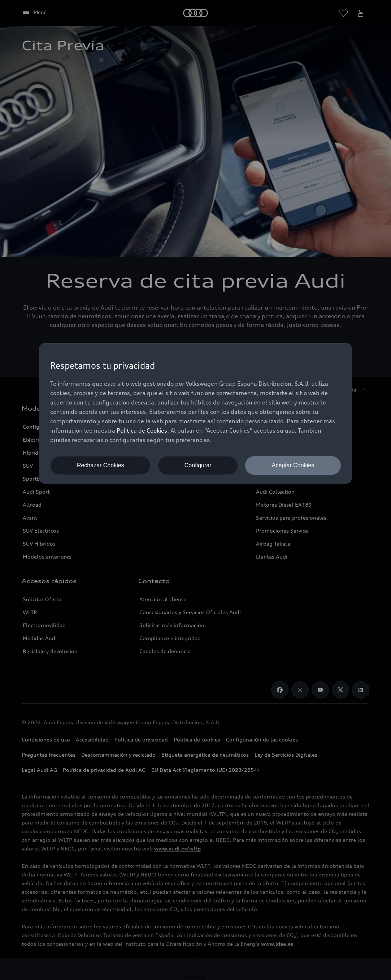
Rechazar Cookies (101, 465)
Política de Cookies (142, 430)
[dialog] (195, 414)
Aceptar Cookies (293, 465)
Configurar (198, 465)
